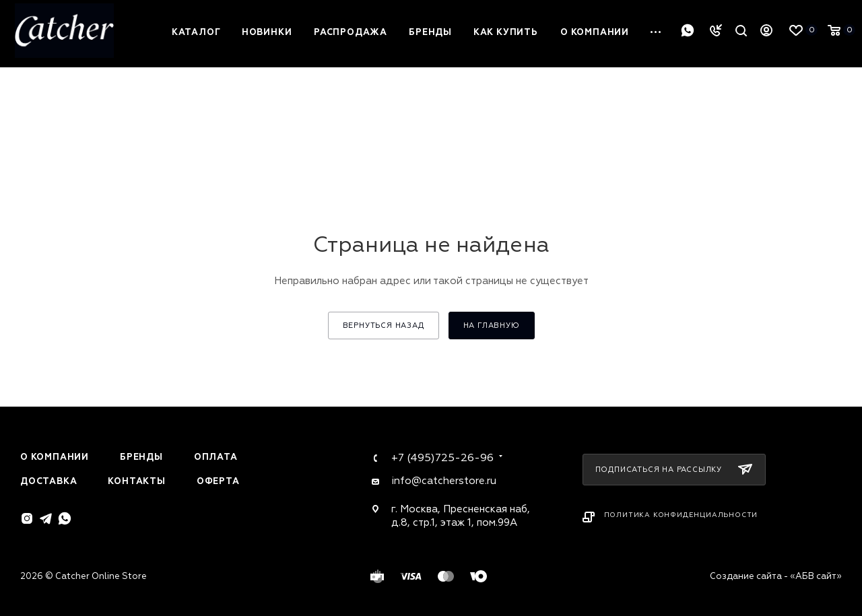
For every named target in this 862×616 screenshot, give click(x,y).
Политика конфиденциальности (681, 515)
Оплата (216, 457)
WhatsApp (688, 30)
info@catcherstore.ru (444, 481)
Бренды (141, 457)
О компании (55, 457)
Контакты (136, 481)
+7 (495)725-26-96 (442, 458)
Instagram (27, 518)
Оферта (218, 481)
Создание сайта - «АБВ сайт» (776, 576)
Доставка (48, 481)
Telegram (46, 518)
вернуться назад (384, 326)
